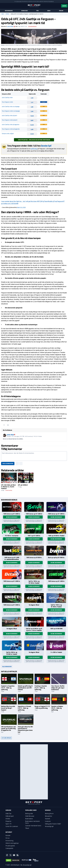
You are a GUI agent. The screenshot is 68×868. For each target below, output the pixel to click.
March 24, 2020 (21, 207)
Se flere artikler (6, 738)
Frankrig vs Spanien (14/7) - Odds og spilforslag (41, 688)
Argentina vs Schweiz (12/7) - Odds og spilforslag (24, 708)
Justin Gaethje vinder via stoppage (11, 106)
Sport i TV (8, 824)
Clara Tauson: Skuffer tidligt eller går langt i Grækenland (58, 688)
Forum (61, 11)
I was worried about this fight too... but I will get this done (19, 201)
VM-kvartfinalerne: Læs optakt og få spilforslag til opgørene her (8, 728)
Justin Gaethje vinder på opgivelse (11, 124)
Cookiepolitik (9, 848)
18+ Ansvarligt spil (26, 865)
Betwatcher (49, 816)
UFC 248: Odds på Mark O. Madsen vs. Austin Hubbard (8, 487)
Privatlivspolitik (10, 846)
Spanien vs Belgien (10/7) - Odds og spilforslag (57, 708)
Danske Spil (46, 146)
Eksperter (8, 821)
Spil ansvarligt (19, 1)
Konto (64, 6)
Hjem (3, 14)
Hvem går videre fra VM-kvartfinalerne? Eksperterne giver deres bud (25, 729)
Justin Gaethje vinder (7, 97)
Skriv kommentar (8, 463)
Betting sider (29, 813)
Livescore (48, 821)
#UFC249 (40, 201)
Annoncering (9, 841)
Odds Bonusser (30, 816)
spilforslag (34, 149)
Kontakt (8, 835)
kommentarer (32, 26)
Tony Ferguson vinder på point (10, 120)
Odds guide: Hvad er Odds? (53, 824)
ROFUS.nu (31, 1)
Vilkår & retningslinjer (12, 843)
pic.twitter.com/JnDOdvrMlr (10, 204)
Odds (49, 11)
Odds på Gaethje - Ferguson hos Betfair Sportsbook (34, 140)
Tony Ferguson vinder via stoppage (11, 111)
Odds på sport (10, 816)
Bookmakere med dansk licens (32, 822)
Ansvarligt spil (49, 826)
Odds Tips (8, 813)
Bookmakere (9, 11)
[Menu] (2, 6)
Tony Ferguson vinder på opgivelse (11, 129)
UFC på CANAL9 (23, 485)
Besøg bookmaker (12, 517)
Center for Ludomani (12, 826)
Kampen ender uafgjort (8, 133)
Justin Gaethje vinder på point (9, 115)
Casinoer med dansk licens (33, 826)
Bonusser (24, 11)
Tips (37, 11)
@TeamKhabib (48, 201)
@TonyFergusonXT (59, 201)
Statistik (48, 819)
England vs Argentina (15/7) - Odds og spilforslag (8, 688)
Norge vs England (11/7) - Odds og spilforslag (42, 707)
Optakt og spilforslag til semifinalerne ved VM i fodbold (25, 688)
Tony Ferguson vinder (7, 102)
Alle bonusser (7, 666)
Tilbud (27, 828)
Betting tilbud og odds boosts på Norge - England (8, 708)
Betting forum (49, 813)
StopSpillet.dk (51, 1)
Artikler (7, 14)
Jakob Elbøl (10, 26)
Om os (7, 838)
